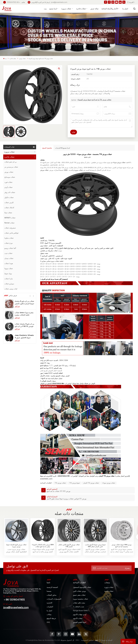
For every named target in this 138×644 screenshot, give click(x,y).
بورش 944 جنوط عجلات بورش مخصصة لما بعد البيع (122, 546)
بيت (45, 9)
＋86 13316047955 (14, 600)
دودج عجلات (9, 243)
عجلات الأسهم (78, 618)
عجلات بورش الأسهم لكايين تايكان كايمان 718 (69, 546)
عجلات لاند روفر (10, 192)
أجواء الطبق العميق (80, 622)
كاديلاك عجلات (9, 208)
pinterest (59, 634)
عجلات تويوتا (9, 268)
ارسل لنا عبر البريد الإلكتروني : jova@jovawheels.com (47, 2)
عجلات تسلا (8, 213)
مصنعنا (49, 591)
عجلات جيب (8, 253)
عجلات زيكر (8, 329)
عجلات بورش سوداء (109, 483)
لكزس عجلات (9, 202)
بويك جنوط (8, 274)
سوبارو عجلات (9, 284)
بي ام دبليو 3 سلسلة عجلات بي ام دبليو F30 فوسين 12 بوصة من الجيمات (24, 394)
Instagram (66, 634)
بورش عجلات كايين (79, 591)
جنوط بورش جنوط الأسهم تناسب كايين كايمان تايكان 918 (95, 546)
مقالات (49, 614)
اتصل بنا (125, 9)
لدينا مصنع (53, 9)
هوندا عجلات (9, 263)
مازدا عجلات (9, 279)
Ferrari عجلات (9, 223)
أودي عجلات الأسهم (80, 614)
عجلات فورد (8, 182)
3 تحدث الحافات (79, 607)
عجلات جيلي (9, 340)
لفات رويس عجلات (11, 289)
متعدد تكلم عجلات (79, 603)
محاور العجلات (52, 595)
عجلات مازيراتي (10, 309)
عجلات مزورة (67, 9)
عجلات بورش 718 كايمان (91, 483)
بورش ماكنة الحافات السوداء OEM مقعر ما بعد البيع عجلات (43, 546)
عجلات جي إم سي (11, 304)
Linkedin (79, 634)
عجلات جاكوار (9, 197)
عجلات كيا (8, 345)
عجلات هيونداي (10, 324)
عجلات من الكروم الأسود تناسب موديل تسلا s (24, 360)
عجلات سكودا (9, 238)
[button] (33, 354)
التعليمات (50, 607)
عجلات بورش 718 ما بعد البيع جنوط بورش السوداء (94, 100)
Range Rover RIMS (80, 611)
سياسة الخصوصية (87, 640)
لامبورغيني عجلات (11, 299)
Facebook (52, 634)
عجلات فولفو (9, 314)
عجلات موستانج (10, 177)
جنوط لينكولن (9, 294)
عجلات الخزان (9, 334)
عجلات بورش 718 (60, 483)
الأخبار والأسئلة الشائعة (110, 9)
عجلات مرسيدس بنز (11, 167)
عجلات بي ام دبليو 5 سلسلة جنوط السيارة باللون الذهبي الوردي (24, 371)
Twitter (86, 634)
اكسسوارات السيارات (54, 599)
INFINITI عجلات (10, 218)
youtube (72, 634)
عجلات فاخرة (81, 9)
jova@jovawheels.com (16, 607)
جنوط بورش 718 (75, 483)
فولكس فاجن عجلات (11, 233)
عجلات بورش (22, 59)
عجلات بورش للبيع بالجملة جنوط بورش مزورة (16, 546)
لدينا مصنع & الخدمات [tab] (63, 148)
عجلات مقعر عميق (79, 595)
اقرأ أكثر (17, 364)
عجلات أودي (9, 187)
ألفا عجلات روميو (10, 248)
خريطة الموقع (51, 618)
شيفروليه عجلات (10, 228)
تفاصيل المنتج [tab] (47, 148)
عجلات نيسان (9, 258)
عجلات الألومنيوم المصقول (82, 587)
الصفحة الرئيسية (52, 587)
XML (48, 622)
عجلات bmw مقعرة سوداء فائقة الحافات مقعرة (24, 383)
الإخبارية (49, 603)
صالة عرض (94, 9)
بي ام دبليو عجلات (11, 162)
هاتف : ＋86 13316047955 (14, 2)
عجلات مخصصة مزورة (81, 599)
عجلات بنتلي (9, 319)
